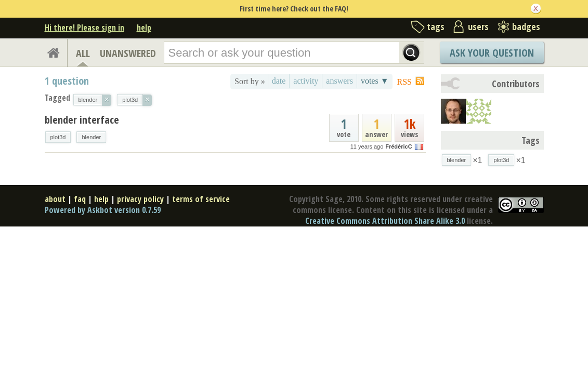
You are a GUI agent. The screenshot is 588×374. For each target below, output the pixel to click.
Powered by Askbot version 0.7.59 (103, 210)
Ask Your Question (492, 53)
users (478, 26)
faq (80, 199)
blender (91, 137)
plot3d (58, 137)
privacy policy (140, 199)
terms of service (201, 199)
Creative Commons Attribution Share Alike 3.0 (385, 221)
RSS (404, 82)
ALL (83, 53)
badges (526, 26)
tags (436, 26)
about (55, 199)
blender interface (82, 120)
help (144, 28)
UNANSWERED (128, 53)
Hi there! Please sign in (84, 28)
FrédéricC (398, 146)
